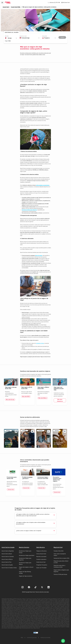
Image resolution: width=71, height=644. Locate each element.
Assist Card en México (7, 559)
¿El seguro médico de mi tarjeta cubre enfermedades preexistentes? (31, 523)
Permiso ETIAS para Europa (60, 574)
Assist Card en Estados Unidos (9, 568)
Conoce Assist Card (41, 554)
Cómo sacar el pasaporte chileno (60, 555)
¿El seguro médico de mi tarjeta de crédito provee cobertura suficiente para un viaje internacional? (33, 515)
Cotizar (62, 37)
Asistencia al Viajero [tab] (12, 32)
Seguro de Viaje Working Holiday (25, 572)
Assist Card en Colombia (8, 557)
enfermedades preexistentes (43, 185)
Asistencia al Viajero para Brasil (27, 555)
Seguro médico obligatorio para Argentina (61, 571)
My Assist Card (66, 3)
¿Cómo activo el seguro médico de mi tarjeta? (29, 531)
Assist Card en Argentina (8, 551)
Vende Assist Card (41, 562)
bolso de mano (39, 256)
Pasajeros (45, 36)
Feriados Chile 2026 (59, 551)
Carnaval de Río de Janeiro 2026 (62, 558)
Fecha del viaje (23, 36)
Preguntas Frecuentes (42, 565)
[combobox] (11, 38)
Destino (7, 36)
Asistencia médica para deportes (29, 210)
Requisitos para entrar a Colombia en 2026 (59, 566)
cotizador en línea (40, 343)
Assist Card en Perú (7, 562)
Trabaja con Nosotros (41, 551)
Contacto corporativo (41, 559)
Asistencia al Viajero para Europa (25, 552)
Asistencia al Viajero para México (25, 564)
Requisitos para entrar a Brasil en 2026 (61, 562)
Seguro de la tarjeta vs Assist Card (26, 568)
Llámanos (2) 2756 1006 (54, 3)
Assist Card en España (7, 565)
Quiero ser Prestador (41, 568)
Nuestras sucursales (41, 557)
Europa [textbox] (10, 38)
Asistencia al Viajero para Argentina (25, 559)
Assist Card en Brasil (7, 554)
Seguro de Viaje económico (26, 576)
